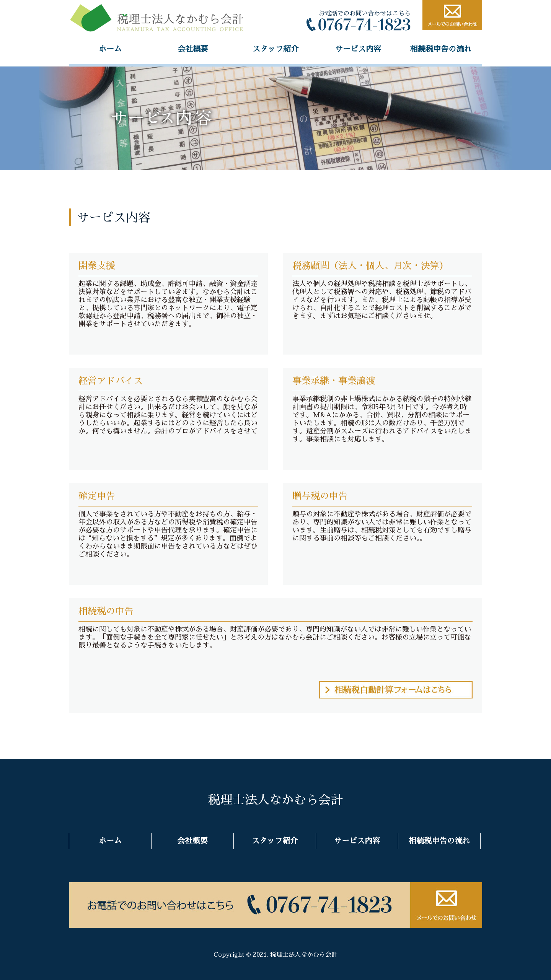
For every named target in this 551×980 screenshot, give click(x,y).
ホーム (110, 49)
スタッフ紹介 (275, 49)
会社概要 (193, 49)
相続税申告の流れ (441, 49)
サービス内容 (358, 49)
